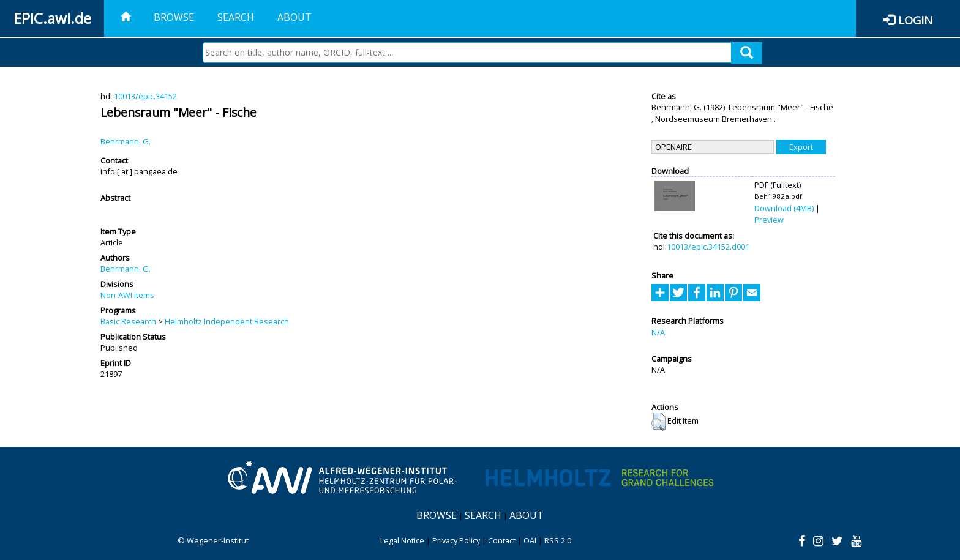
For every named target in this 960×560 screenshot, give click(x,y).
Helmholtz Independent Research (227, 321)
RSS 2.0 (558, 540)
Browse (174, 17)
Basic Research (128, 321)
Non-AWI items (127, 295)
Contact (502, 540)
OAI (530, 540)
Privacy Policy (456, 540)
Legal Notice (402, 540)
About (294, 17)
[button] (658, 422)
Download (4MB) (784, 208)
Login (915, 20)
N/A (658, 332)
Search (236, 17)
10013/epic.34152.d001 (708, 247)
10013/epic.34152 (145, 96)
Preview (769, 220)
